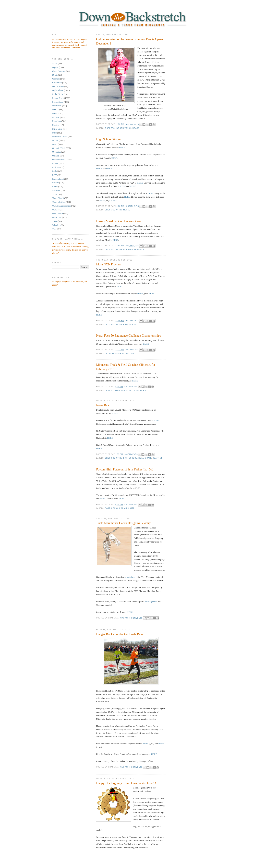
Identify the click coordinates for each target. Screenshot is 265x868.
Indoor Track (58, 98)
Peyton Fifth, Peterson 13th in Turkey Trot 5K (125, 469)
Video (55, 221)
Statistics (56, 190)
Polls (54, 171)
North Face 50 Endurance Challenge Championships (128, 336)
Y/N (54, 229)
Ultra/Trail (57, 217)
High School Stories (109, 139)
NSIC (55, 144)
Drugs (55, 75)
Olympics (57, 152)
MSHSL (56, 117)
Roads (55, 187)
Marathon (57, 121)
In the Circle (58, 94)
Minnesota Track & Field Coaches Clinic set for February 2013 (126, 367)
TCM (55, 194)
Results (55, 183)
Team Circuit (58, 198)
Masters (56, 125)
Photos (55, 164)
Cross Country (59, 71)
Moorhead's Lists (60, 136)
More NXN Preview (109, 264)
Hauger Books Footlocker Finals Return (121, 634)
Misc (54, 133)
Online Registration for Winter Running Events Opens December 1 (130, 41)
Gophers (56, 79)
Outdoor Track (59, 160)
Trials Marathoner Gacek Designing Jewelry (123, 523)
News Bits (103, 405)
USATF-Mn (57, 213)
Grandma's (57, 83)
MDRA (56, 110)
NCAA (55, 140)
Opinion (56, 156)
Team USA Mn (59, 202)
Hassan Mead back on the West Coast (119, 221)
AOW (55, 63)
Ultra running (113, 353)
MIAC (55, 113)
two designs (130, 577)
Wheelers (56, 225)
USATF (56, 210)
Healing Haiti (151, 601)
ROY (55, 175)
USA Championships (61, 206)
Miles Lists (57, 129)
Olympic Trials (59, 148)
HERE (122, 148)
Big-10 (55, 67)
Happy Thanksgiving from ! (127, 783)
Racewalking (58, 179)
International (58, 102)
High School (58, 90)
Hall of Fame (58, 87)
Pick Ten (56, 167)
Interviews (57, 106)
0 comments (132, 124)
